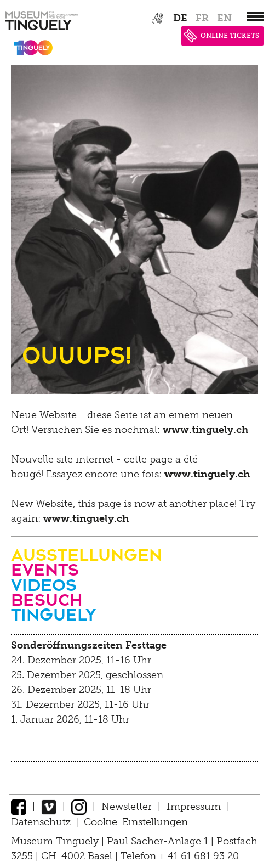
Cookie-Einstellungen (136, 822)
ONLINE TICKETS (221, 36)
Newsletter (127, 807)
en (224, 18)
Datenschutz (41, 822)
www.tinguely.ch (205, 430)
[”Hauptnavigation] (255, 16)
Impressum (194, 807)
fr (202, 18)
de (180, 18)
